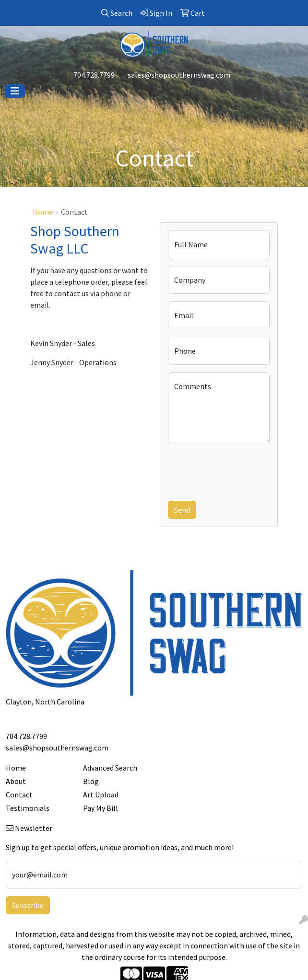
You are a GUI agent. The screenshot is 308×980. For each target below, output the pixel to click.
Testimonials (28, 808)
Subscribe (28, 905)
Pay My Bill (101, 808)
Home (43, 212)
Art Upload (101, 795)
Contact (19, 795)
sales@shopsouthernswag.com (179, 75)
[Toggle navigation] (15, 91)
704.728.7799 (94, 75)
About (16, 781)
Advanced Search (110, 768)
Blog (91, 781)
